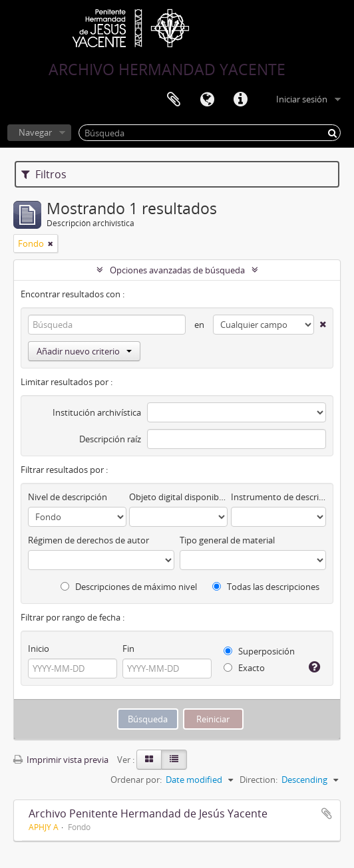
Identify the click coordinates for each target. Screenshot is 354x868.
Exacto (244, 668)
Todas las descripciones (266, 587)
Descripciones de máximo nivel (129, 587)
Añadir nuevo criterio (84, 351)
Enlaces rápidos (240, 100)
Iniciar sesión (302, 99)
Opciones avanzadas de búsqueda (177, 270)
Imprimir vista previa (61, 760)
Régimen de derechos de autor (88, 540)
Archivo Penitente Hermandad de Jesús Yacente (148, 813)
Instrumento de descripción (278, 497)
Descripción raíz (110, 439)
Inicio (39, 649)
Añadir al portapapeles (327, 813)
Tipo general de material (227, 540)
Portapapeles (174, 100)
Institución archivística (97, 412)
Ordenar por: (136, 780)
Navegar (35, 132)
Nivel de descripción (68, 497)
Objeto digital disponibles (178, 497)
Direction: (259, 780)
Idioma (207, 100)
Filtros (44, 174)
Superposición (259, 651)
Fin (128, 649)
